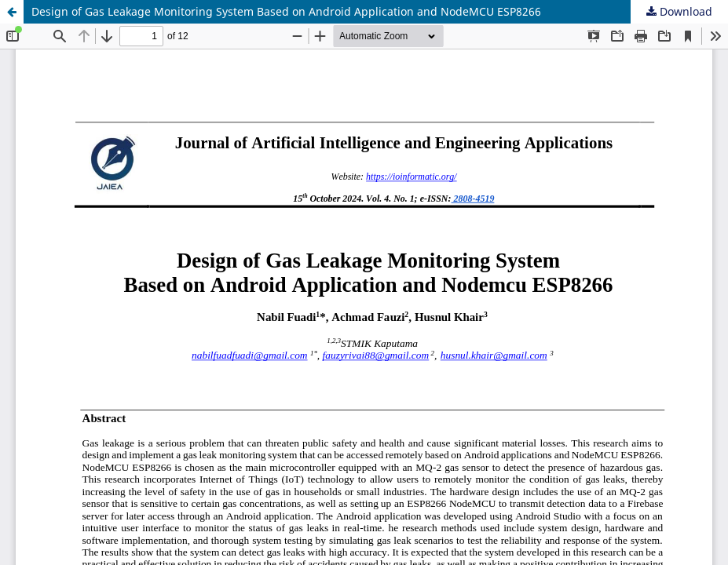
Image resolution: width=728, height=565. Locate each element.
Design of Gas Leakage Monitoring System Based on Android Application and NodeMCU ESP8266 (286, 11)
